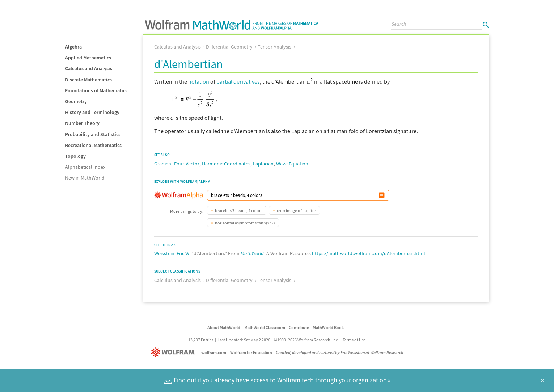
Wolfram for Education (251, 352)
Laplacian (263, 164)
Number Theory (82, 123)
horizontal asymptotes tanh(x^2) (245, 223)
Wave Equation (292, 164)
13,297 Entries (201, 340)
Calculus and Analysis (89, 68)
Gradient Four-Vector (177, 164)
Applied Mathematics (88, 58)
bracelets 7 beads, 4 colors (239, 210)
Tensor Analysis (274, 47)
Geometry (76, 101)
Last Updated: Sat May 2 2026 (244, 340)
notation (199, 81)
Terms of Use (354, 340)
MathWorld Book (328, 327)
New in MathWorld (85, 178)
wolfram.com (214, 352)
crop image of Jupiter (296, 210)
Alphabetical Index (85, 167)
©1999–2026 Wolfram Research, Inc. (306, 340)
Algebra (73, 47)
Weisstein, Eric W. (172, 253)
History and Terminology (92, 112)
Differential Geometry (229, 47)
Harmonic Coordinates (226, 164)
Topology (75, 156)
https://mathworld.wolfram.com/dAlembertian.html (369, 253)
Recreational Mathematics (93, 145)
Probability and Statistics (93, 134)
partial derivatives (238, 81)
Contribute (299, 327)
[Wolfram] (174, 352)
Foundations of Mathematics (96, 90)
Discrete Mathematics (88, 80)
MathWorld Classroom (265, 327)
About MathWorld (224, 327)
